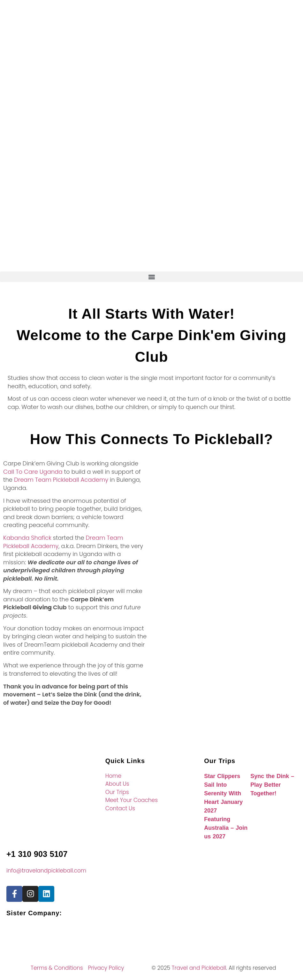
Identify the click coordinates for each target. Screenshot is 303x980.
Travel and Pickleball (199, 968)
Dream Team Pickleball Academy (61, 480)
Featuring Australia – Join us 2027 (226, 828)
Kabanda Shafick (28, 538)
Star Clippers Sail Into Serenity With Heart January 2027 (223, 793)
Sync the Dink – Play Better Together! (272, 785)
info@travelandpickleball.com (46, 871)
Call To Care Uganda (33, 472)
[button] (151, 277)
